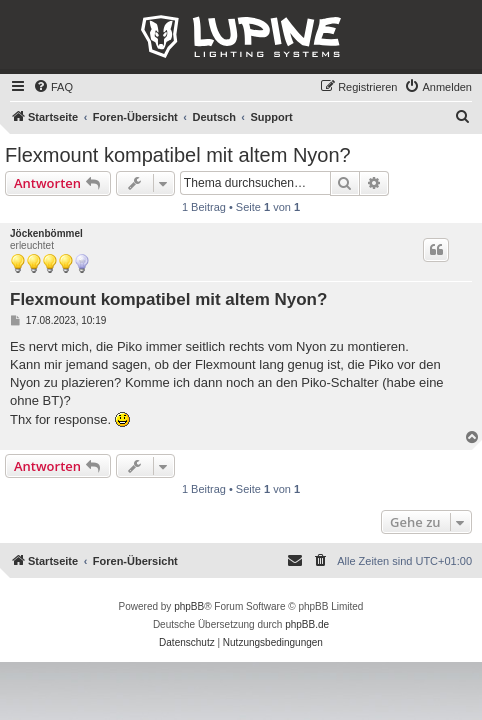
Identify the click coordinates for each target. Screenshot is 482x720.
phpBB (189, 606)
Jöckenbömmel (46, 233)
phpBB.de (307, 624)
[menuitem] (53, 87)
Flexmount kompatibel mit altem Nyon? (178, 155)
